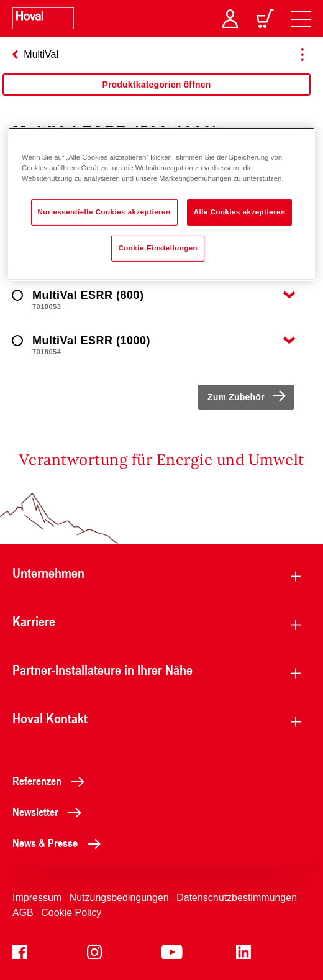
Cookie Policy (71, 913)
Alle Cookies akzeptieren (240, 212)
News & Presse (60, 843)
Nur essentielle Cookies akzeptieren (104, 212)
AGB (23, 913)
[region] (161, 204)
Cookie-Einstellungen (158, 248)
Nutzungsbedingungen (119, 898)
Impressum (37, 898)
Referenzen (52, 781)
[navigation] (301, 19)
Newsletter (50, 812)
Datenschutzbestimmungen (237, 898)
